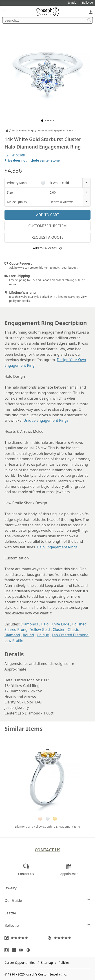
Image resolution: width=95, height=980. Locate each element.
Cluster (59, 630)
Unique (43, 635)
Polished (80, 624)
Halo (45, 624)
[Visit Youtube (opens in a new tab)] (22, 950)
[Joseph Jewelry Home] (7, 131)
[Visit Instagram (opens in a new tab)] (8, 950)
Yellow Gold (40, 630)
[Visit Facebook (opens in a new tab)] (15, 950)
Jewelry (47, 888)
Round (28, 635)
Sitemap (47, 963)
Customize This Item (47, 226)
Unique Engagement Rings (46, 420)
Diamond (12, 635)
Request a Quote (47, 237)
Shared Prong (16, 630)
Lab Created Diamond (70, 635)
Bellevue (47, 925)
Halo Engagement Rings (57, 547)
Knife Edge (60, 624)
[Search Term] (47, 20)
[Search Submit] (89, 20)
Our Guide (47, 900)
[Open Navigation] (4, 12)
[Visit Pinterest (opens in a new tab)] (29, 950)
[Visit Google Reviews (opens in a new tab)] (26, 938)
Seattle (47, 913)
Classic (73, 630)
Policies (64, 963)
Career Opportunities (20, 963)
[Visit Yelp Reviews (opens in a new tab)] (69, 938)
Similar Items (24, 729)
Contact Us (47, 850)
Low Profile (14, 641)
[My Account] (91, 12)
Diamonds (29, 624)
